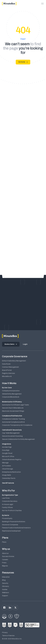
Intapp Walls (6, 475)
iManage (5, 463)
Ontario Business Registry (12, 459)
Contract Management (10, 367)
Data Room (6, 364)
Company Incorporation (11, 391)
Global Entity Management (12, 394)
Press (4, 563)
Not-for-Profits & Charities (12, 510)
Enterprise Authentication (11, 472)
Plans (4, 542)
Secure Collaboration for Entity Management (18, 439)
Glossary (5, 586)
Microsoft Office (8, 456)
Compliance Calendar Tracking (13, 419)
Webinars (5, 593)
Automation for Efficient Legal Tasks (15, 405)
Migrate (5, 566)
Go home (22, 62)
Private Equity (7, 518)
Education (6, 577)
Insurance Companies (10, 525)
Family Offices (7, 507)
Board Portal (7, 370)
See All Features (8, 483)
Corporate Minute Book (11, 397)
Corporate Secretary (10, 501)
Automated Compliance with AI (13, 422)
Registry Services (8, 373)
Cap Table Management (11, 433)
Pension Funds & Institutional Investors (16, 528)
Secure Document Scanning (12, 436)
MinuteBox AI (7, 376)
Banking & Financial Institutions (14, 522)
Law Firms (6, 498)
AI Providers (6, 466)
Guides (5, 589)
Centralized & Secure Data (12, 430)
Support (5, 596)
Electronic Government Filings (13, 411)
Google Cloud (7, 453)
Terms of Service (8, 636)
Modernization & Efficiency (12, 402)
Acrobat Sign (7, 447)
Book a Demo (9, 344)
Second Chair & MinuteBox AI (13, 408)
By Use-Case (7, 388)
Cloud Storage (7, 469)
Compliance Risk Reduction (12, 416)
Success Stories (8, 556)
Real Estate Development (11, 531)
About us (5, 553)
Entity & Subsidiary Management (14, 361)
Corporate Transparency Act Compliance (17, 425)
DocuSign (6, 450)
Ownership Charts (9, 478)
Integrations (7, 444)
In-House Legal (8, 504)
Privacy (5, 632)
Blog (4, 580)
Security (5, 583)
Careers (5, 560)
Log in (25, 344)
